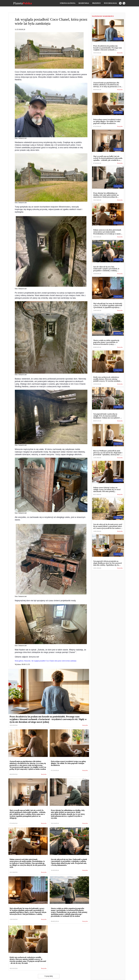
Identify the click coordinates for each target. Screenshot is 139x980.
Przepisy (96, 3)
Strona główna (68, 3)
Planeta (23, 3)
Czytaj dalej (49, 976)
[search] (124, 3)
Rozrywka (84, 3)
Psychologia (110, 3)
